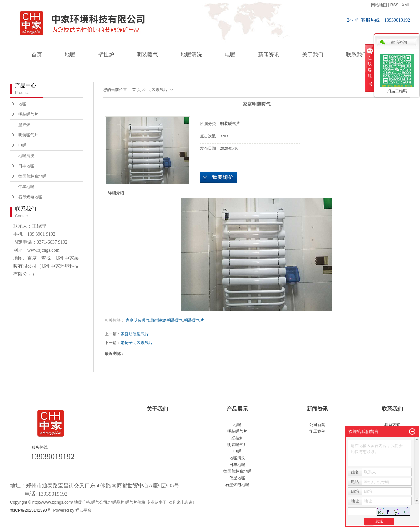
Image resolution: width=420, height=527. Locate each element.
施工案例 (317, 431)
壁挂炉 (106, 54)
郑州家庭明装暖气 (167, 320)
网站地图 (379, 5)
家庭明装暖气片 (135, 334)
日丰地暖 (26, 166)
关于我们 (313, 54)
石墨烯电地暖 (30, 197)
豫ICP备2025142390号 (30, 510)
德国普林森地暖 (32, 176)
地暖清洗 (191, 54)
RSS (394, 5)
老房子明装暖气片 (137, 343)
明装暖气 (147, 54)
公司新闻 (317, 425)
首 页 (136, 90)
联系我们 (357, 54)
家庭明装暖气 (137, 320)
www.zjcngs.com (43, 250)
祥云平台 (83, 510)
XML (406, 5)
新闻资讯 (269, 54)
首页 (37, 54)
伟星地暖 (26, 187)
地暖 (70, 54)
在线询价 (219, 177)
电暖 (230, 54)
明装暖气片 (28, 114)
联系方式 (392, 425)
